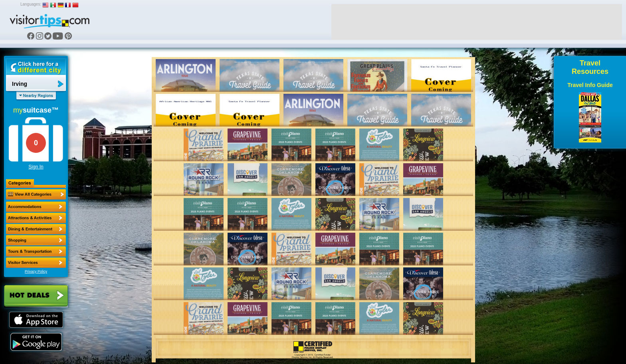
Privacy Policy (36, 271)
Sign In (36, 167)
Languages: (31, 4)
